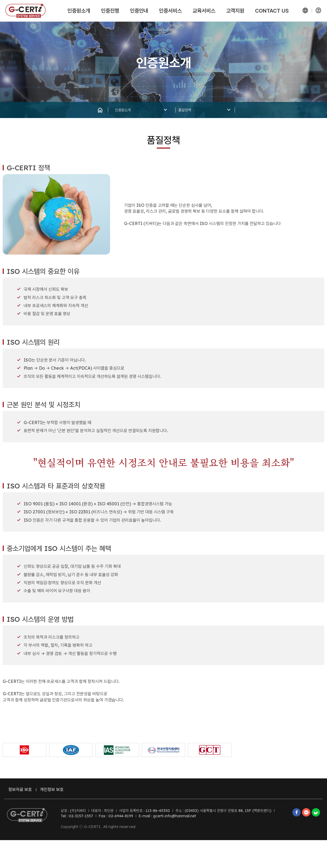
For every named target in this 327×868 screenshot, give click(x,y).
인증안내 (139, 11)
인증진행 (110, 11)
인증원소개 (79, 11)
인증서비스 (170, 11)
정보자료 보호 (23, 798)
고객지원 (235, 11)
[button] (305, 11)
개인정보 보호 (54, 798)
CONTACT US (272, 11)
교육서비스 (204, 11)
